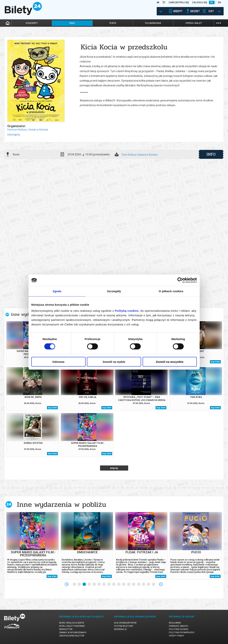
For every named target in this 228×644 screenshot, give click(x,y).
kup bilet (215, 362)
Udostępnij (14, 135)
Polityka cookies (179, 629)
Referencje (120, 629)
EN (219, 2)
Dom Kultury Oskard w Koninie (140, 155)
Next (161, 584)
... (219, 23)
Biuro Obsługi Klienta (71, 623)
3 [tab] (84, 584)
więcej (114, 468)
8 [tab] (109, 584)
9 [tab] (114, 584)
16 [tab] (149, 584)
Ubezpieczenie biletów (72, 636)
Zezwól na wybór (114, 362)
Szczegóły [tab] (114, 291)
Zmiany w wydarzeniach (73, 633)
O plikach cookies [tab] (171, 291)
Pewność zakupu (179, 626)
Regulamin (175, 623)
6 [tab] (99, 584)
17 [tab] (154, 584)
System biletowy (124, 626)
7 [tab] (104, 584)
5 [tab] (94, 584)
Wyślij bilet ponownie (72, 626)
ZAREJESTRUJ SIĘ (179, 2)
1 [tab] (75, 584)
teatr (113, 23)
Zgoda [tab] (57, 291)
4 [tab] (89, 584)
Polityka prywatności (182, 633)
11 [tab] (124, 584)
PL (212, 2)
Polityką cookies (127, 311)
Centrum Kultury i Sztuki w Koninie (28, 130)
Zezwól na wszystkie (170, 362)
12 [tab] (129, 584)
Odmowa (58, 362)
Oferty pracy (176, 636)
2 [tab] (79, 584)
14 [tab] (139, 584)
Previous (67, 584)
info (211, 154)
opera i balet (194, 23)
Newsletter (66, 629)
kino (72, 23)
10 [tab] (119, 584)
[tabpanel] (33, 546)
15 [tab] (144, 584)
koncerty (32, 23)
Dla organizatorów (125, 623)
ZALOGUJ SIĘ (200, 2)
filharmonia (153, 23)
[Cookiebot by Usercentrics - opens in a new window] (180, 280)
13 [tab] (134, 584)
